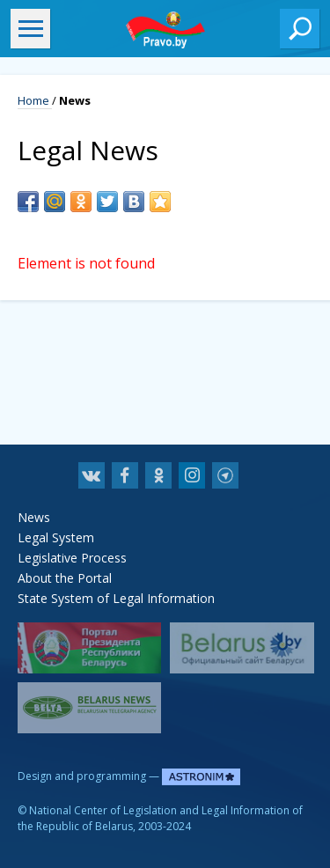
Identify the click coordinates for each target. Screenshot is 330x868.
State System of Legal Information (116, 598)
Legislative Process (72, 558)
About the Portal (65, 578)
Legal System (56, 537)
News (34, 517)
